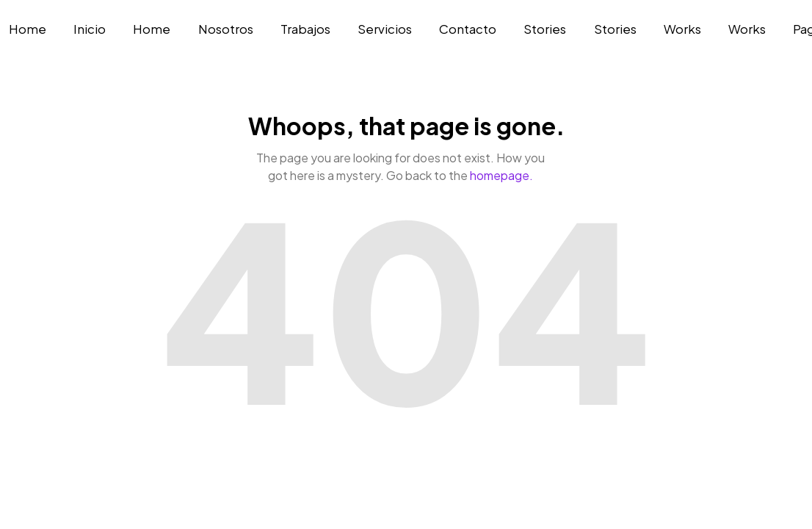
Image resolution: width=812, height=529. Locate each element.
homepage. (501, 175)
